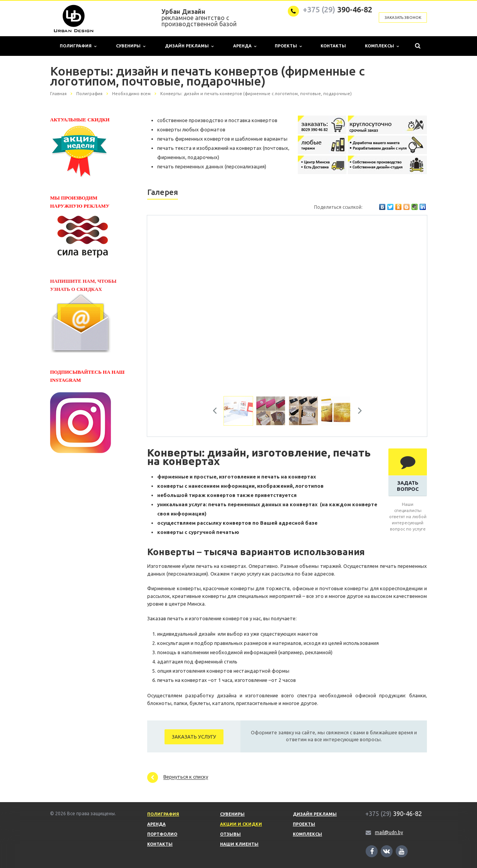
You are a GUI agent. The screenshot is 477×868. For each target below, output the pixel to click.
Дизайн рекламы (189, 46)
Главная (58, 94)
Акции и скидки (241, 824)
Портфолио (162, 834)
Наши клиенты (239, 844)
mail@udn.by (389, 832)
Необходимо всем (131, 94)
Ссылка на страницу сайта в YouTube (402, 851)
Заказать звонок (403, 18)
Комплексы (382, 46)
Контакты (333, 46)
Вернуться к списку (178, 777)
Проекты (288, 46)
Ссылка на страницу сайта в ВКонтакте (386, 851)
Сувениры (131, 46)
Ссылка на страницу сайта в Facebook (372, 851)
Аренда (245, 46)
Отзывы (230, 834)
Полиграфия (78, 46)
